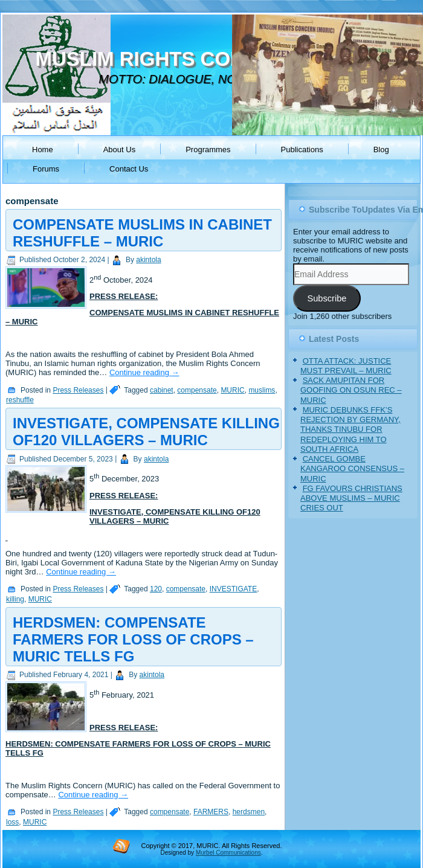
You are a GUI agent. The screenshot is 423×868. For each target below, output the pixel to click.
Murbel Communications (228, 853)
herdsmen (249, 812)
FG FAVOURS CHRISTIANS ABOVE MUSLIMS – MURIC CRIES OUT (351, 498)
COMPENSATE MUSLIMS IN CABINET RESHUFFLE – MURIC (142, 233)
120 (156, 589)
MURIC (232, 390)
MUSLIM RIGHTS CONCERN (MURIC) (210, 59)
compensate (197, 390)
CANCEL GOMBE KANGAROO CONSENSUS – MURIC (352, 469)
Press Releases (78, 390)
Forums (46, 169)
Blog (381, 149)
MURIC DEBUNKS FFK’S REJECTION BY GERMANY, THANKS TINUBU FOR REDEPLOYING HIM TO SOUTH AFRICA (350, 429)
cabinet (162, 390)
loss (12, 822)
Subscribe (327, 298)
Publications (302, 149)
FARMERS (211, 812)
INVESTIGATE (233, 589)
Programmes (208, 149)
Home (43, 149)
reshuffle (20, 400)
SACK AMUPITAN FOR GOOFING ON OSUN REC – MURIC (351, 390)
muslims (262, 390)
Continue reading (144, 372)
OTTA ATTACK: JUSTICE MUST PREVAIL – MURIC (346, 366)
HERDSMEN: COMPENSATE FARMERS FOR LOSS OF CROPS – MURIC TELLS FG (133, 639)
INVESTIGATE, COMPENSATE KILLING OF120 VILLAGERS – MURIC (146, 432)
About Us (119, 149)
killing (15, 599)
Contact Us (129, 169)
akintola (148, 260)
